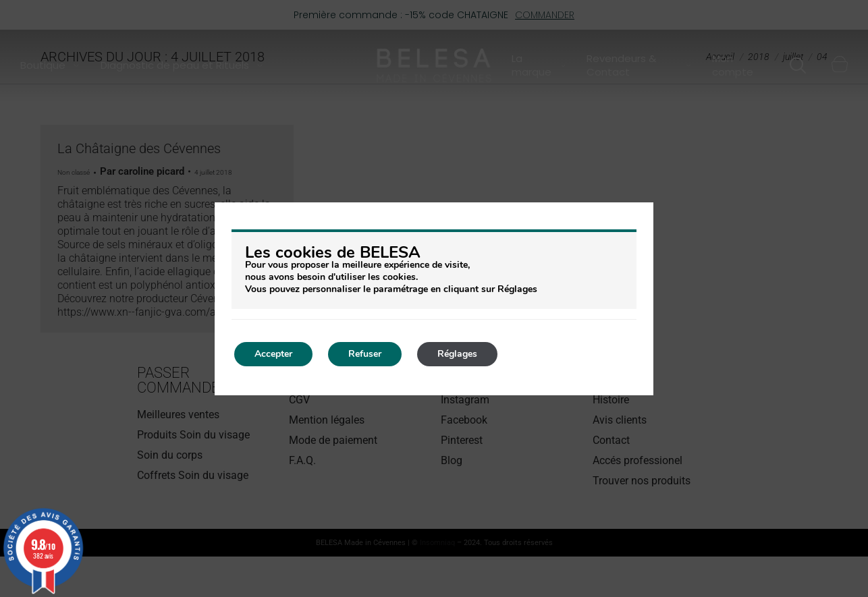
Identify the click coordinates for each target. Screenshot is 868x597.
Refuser (365, 354)
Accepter (273, 354)
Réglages (457, 354)
